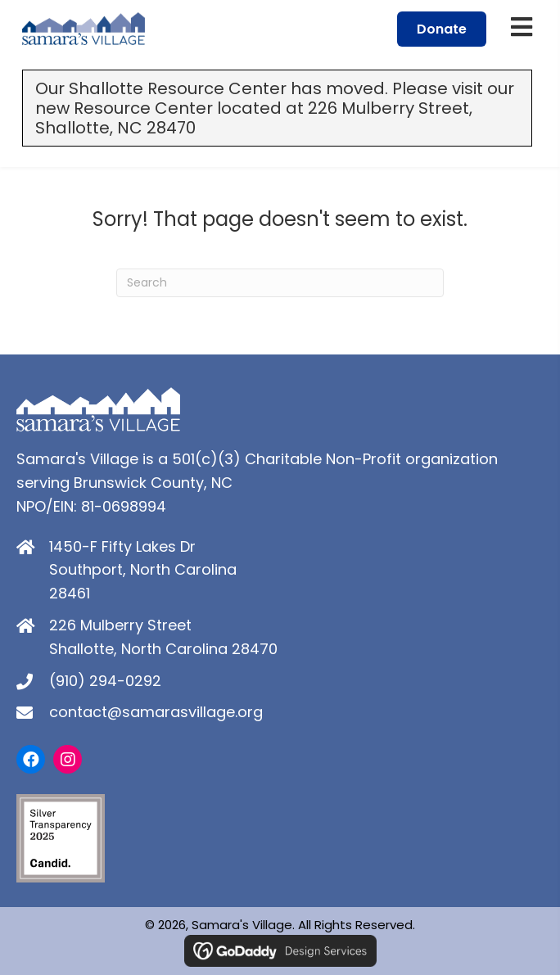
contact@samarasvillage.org (156, 712)
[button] (31, 759)
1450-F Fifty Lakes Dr (122, 546)
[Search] (280, 283)
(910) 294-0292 (105, 681)
